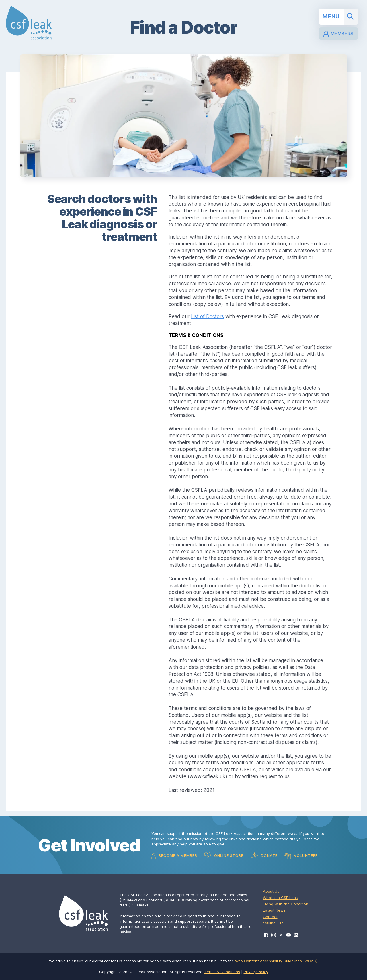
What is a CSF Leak (280, 898)
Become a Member (174, 856)
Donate (264, 856)
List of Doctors (207, 316)
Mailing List (273, 923)
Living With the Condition (286, 904)
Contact (270, 917)
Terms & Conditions (222, 972)
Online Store (224, 856)
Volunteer (301, 856)
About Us (271, 891)
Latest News (274, 910)
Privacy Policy (256, 972)
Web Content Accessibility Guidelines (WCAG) (276, 961)
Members (338, 34)
